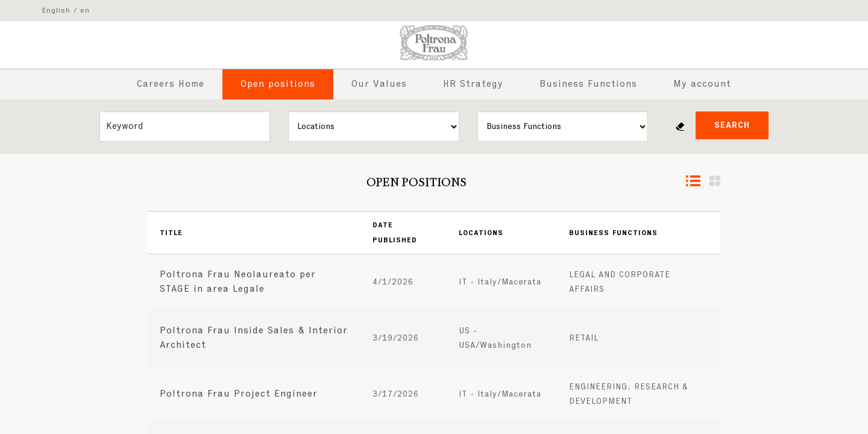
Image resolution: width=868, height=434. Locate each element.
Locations (481, 233)
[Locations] (373, 127)
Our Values (379, 84)
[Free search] (185, 127)
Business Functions (588, 84)
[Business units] (563, 127)
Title (171, 233)
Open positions (278, 84)
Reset (680, 127)
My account (702, 84)
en (85, 11)
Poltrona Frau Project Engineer (239, 394)
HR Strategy (473, 84)
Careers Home (171, 84)
